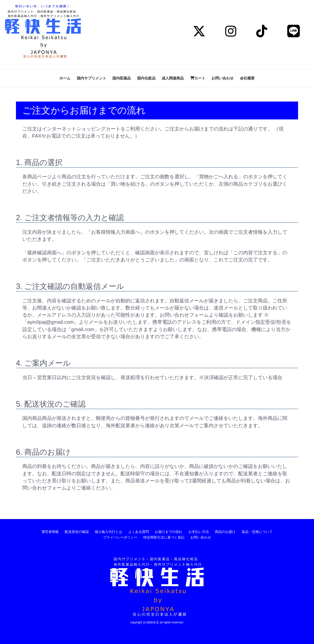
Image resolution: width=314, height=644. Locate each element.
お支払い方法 (199, 532)
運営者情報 (50, 532)
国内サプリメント (92, 78)
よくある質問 (139, 532)
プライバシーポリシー (120, 537)
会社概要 (247, 78)
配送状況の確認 (77, 532)
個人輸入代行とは (108, 532)
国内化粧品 (146, 78)
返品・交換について (257, 532)
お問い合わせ (222, 78)
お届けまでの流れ (169, 532)
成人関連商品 (173, 78)
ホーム (65, 78)
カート (198, 78)
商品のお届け (225, 532)
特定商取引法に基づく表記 (164, 537)
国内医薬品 (122, 78)
